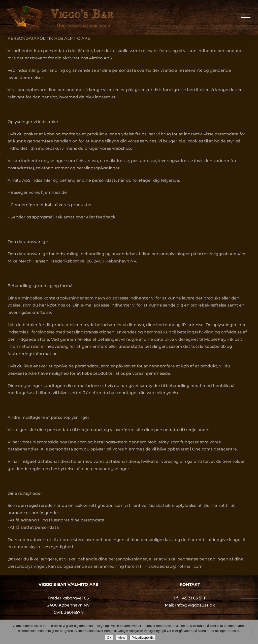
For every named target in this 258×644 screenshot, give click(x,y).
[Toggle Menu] (246, 17)
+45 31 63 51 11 (193, 598)
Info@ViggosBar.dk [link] (195, 605)
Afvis (121, 638)
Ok (109, 638)
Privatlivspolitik (142, 638)
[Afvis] (252, 632)
